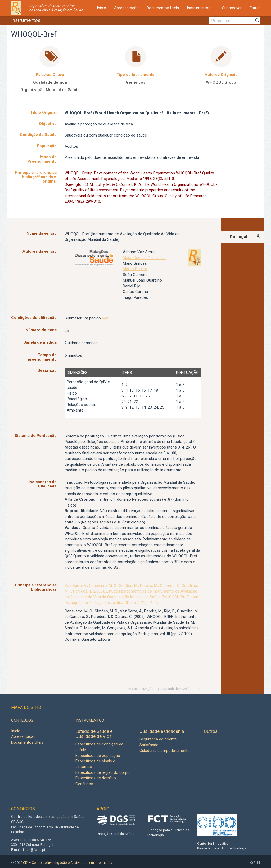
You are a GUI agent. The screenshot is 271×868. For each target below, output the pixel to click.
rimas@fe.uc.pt (34, 850)
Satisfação (149, 745)
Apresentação (126, 8)
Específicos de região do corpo (103, 772)
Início (101, 8)
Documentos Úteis (163, 8)
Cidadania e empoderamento (165, 751)
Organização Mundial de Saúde (50, 90)
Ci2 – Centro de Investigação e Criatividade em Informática (68, 863)
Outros (211, 731)
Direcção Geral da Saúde (116, 834)
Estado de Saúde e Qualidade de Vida (94, 734)
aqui (105, 318)
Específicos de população (98, 756)
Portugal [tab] (238, 237)
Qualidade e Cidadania (162, 731)
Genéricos (135, 82)
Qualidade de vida (50, 82)
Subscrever (232, 8)
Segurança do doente (158, 739)
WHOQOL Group (221, 82)
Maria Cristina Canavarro (144, 258)
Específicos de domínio (96, 778)
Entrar (255, 8)
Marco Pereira (135, 269)
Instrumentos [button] (200, 8)
